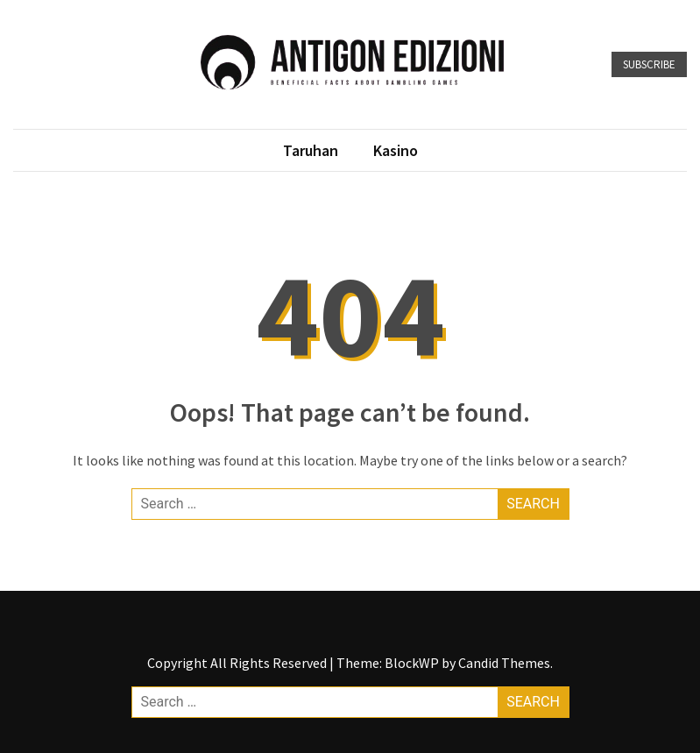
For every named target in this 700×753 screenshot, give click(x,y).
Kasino (396, 150)
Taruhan (311, 150)
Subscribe (649, 64)
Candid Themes (504, 663)
